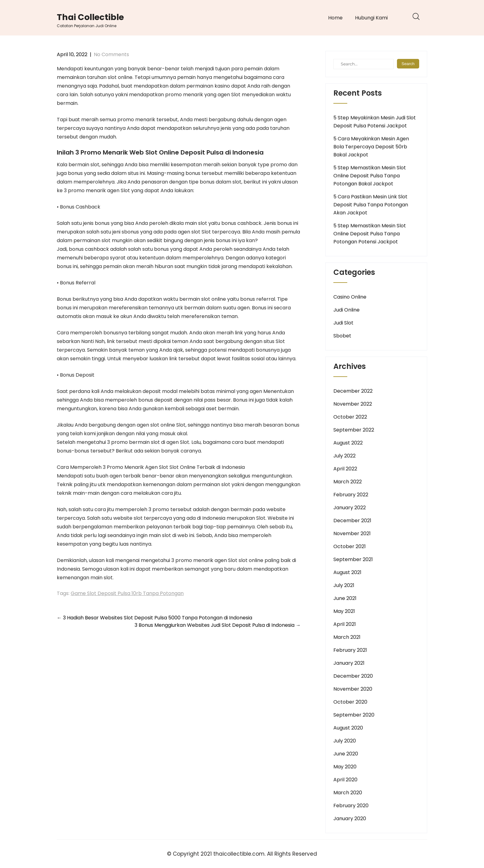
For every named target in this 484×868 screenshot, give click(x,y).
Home (335, 18)
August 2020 (348, 728)
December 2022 (353, 391)
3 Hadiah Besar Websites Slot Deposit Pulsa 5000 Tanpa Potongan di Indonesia (154, 618)
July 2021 (344, 585)
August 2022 (348, 443)
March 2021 (347, 637)
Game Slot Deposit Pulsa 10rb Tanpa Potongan (127, 593)
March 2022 (348, 482)
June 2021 (345, 598)
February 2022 (351, 495)
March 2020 (348, 793)
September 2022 (354, 430)
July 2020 (345, 741)
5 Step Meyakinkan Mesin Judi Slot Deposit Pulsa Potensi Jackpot (375, 122)
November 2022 (353, 404)
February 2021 (350, 650)
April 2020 (345, 780)
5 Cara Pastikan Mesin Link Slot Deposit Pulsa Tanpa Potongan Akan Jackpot (371, 205)
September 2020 (354, 715)
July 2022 (344, 456)
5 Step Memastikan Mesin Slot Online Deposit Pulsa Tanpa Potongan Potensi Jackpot (370, 234)
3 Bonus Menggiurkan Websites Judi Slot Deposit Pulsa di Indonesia (218, 625)
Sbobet (342, 336)
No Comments (111, 54)
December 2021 (352, 521)
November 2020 (353, 689)
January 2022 (350, 508)
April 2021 (345, 624)
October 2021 (350, 546)
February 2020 (351, 806)
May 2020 (345, 767)
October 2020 (350, 702)
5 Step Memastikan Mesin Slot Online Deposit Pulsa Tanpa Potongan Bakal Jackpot (370, 176)
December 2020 (353, 676)
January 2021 (349, 663)
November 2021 (352, 533)
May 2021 (344, 611)
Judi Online (346, 310)
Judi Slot (343, 323)
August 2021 (347, 572)
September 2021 (353, 559)
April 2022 (345, 469)
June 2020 (346, 754)
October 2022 (350, 417)
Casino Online (350, 297)
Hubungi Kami (371, 18)
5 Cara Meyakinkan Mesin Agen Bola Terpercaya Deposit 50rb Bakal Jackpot (371, 147)
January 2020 (350, 818)
